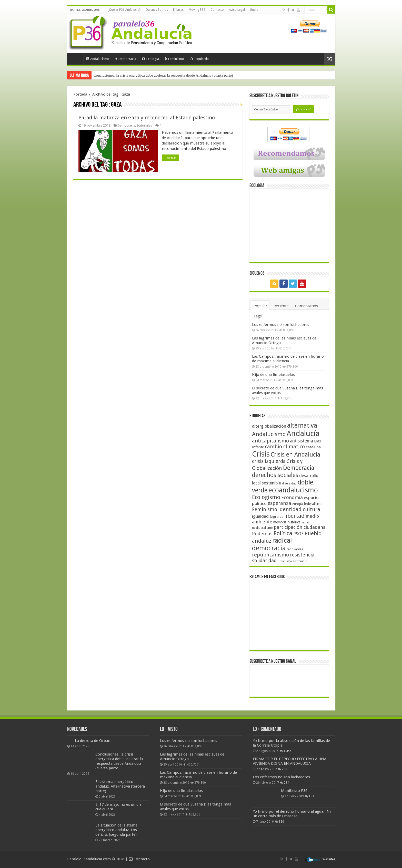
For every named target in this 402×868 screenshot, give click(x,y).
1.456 (288, 751)
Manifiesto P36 (294, 791)
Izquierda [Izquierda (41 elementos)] (277, 517)
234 (287, 783)
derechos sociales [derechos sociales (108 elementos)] (275, 475)
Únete (254, 10)
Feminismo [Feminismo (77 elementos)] (265, 509)
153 (311, 796)
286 (284, 769)
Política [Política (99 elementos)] (283, 533)
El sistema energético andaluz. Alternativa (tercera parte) (120, 786)
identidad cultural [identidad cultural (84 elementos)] (300, 509)
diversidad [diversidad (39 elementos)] (289, 483)
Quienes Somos (157, 10)
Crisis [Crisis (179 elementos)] (261, 454)
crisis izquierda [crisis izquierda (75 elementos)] (269, 461)
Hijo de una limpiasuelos (273, 375)
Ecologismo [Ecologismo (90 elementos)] (266, 497)
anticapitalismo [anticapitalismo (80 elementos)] (270, 441)
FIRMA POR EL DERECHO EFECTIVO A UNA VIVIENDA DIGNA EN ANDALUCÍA (290, 761)
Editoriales (144, 125)
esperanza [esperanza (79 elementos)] (279, 503)
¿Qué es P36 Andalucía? (124, 10)
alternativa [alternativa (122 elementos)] (302, 425)
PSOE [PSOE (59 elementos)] (298, 534)
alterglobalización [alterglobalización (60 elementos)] (269, 426)
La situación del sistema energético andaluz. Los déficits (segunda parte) (116, 830)
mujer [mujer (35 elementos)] (305, 523)
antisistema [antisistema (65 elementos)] (301, 441)
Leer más (170, 158)
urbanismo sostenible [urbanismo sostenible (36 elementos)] (292, 561)
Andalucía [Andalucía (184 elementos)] (303, 433)
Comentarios (306, 306)
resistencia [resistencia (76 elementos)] (302, 555)
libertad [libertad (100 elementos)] (294, 516)
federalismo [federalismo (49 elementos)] (313, 504)
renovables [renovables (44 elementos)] (295, 549)
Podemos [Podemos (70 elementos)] (262, 534)
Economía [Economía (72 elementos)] (292, 497)
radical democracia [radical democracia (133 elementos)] (272, 544)
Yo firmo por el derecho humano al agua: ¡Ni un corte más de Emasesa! (292, 814)
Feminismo (174, 59)
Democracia (125, 59)
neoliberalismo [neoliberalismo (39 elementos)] (262, 528)
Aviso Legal (237, 10)
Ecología (150, 59)
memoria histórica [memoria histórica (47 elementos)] (287, 522)
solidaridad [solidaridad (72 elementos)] (264, 560)
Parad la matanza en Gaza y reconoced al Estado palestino (147, 118)
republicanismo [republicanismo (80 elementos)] (270, 555)
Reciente (281, 306)
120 (281, 822)
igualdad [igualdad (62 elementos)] (260, 516)
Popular (260, 306)
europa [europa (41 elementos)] (298, 504)
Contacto (217, 10)
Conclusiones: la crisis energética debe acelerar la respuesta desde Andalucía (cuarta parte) (163, 75)
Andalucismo (98, 59)
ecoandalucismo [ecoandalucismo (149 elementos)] (293, 490)
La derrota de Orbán (93, 741)
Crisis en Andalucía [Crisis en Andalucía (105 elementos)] (295, 455)
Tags (258, 316)
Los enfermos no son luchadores (281, 325)
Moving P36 (197, 10)
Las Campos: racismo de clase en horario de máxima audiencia (288, 359)
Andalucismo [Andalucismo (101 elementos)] (269, 434)
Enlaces (178, 10)
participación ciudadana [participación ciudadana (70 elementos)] (300, 527)
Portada (76, 58)
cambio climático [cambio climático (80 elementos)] (285, 447)
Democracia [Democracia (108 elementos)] (299, 468)
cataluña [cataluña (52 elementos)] (313, 447)
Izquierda (199, 59)
